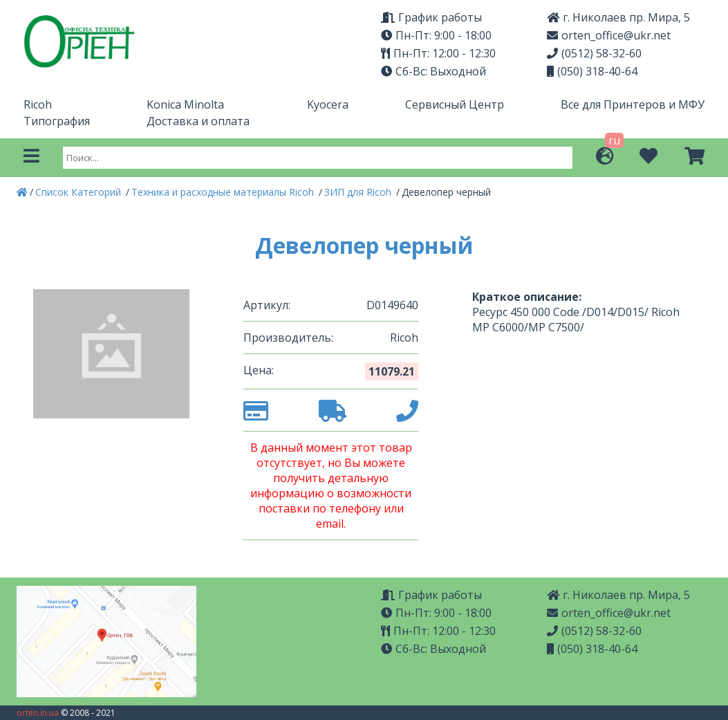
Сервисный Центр (455, 104)
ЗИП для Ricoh (359, 192)
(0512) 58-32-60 (594, 53)
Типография (57, 121)
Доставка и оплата (198, 121)
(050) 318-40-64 (592, 71)
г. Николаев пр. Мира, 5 (618, 17)
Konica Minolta (185, 104)
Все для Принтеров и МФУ (633, 104)
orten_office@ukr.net (609, 35)
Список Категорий (80, 192)
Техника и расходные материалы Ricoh (224, 192)
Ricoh (38, 104)
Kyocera (328, 104)
